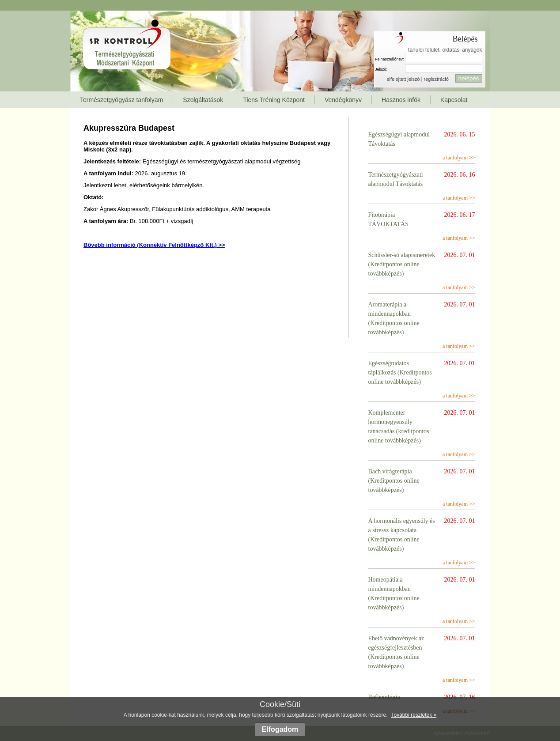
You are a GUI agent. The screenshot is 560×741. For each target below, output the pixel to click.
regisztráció (436, 79)
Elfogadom (280, 729)
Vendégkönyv (343, 100)
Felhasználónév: (390, 59)
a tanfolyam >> (459, 158)
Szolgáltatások (203, 100)
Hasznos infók (401, 100)
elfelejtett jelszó (403, 79)
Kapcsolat (454, 100)
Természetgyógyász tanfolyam (121, 100)
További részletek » (414, 715)
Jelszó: (381, 69)
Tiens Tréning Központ (274, 100)
